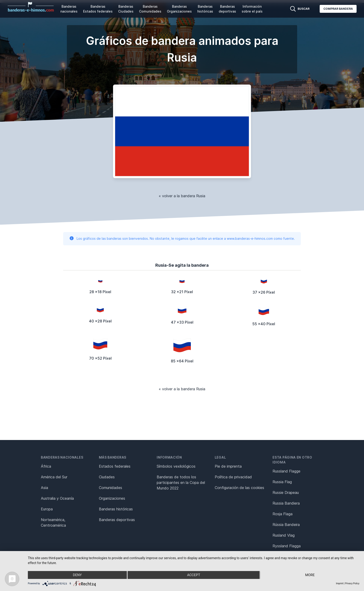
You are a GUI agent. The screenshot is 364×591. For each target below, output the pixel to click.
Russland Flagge (286, 471)
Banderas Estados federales (98, 9)
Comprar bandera (338, 9)
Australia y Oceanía (57, 498)
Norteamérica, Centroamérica (53, 522)
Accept (194, 575)
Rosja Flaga (283, 514)
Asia (44, 488)
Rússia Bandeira (286, 525)
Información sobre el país (252, 9)
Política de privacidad (233, 477)
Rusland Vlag (284, 535)
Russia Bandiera (286, 503)
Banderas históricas (205, 9)
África (46, 466)
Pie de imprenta (228, 466)
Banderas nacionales (69, 9)
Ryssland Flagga (287, 546)
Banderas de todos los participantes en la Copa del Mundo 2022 (181, 483)
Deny (77, 575)
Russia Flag (282, 482)
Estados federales (115, 466)
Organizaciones (112, 498)
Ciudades (107, 477)
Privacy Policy (352, 583)
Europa (47, 509)
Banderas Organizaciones (179, 9)
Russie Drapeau (286, 492)
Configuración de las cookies (239, 488)
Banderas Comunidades (150, 9)
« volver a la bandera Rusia (182, 196)
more (310, 575)
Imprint (340, 583)
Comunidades (110, 488)
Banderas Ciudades (126, 9)
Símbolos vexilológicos (176, 466)
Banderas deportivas (227, 9)
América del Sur (54, 477)
